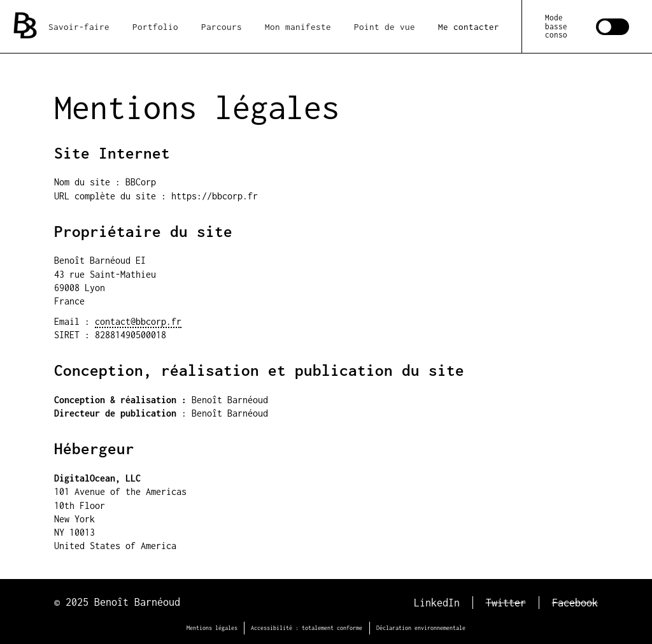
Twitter (506, 603)
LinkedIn (437, 603)
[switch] (587, 26)
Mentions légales (212, 628)
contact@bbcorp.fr (138, 321)
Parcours (222, 27)
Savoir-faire (79, 27)
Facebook (575, 603)
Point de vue (385, 27)
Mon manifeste (298, 27)
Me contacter (469, 27)
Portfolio (155, 27)
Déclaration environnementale (421, 628)
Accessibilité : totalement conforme (307, 628)
